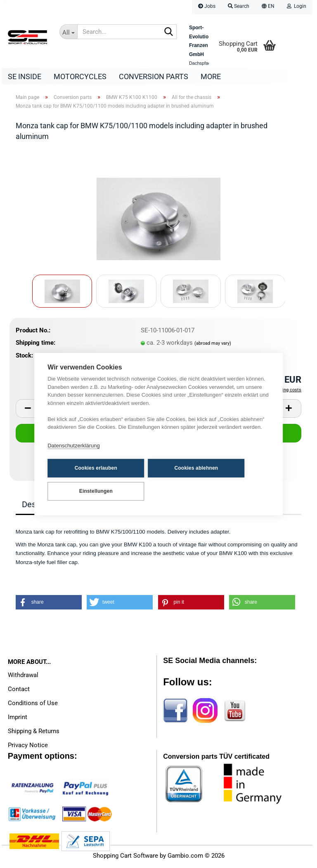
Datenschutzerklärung (73, 446)
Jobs (207, 6)
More (211, 76)
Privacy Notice (28, 747)
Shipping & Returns (34, 733)
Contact (19, 691)
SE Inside (25, 76)
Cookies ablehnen (173, 468)
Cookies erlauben (88, 468)
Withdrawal (23, 677)
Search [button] (239, 6)
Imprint (18, 719)
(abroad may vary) (213, 345)
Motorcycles (80, 76)
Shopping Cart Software (125, 858)
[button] (268, 7)
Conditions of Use (33, 705)
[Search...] (68, 32)
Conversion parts (154, 76)
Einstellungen (88, 491)
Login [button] (297, 6)
